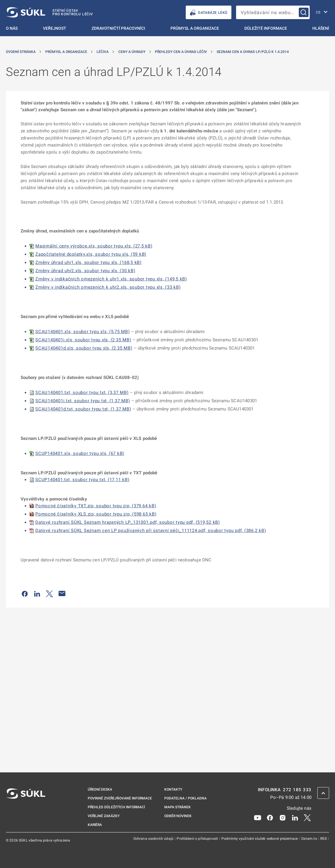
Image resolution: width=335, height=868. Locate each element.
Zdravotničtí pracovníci (118, 28)
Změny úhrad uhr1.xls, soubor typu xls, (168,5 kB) (88, 262)
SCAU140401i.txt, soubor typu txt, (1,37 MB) (83, 401)
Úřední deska (100, 789)
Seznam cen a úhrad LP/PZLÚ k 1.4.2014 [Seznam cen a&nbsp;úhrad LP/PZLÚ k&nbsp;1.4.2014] (253, 52)
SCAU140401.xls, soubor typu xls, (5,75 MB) (83, 332)
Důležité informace (266, 28)
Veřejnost (55, 28)
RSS (324, 839)
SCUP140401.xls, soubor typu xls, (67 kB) (80, 453)
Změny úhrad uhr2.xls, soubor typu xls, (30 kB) (85, 271)
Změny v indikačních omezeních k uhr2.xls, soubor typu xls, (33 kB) (108, 287)
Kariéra (95, 825)
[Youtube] (258, 817)
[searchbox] (273, 12)
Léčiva (103, 52)
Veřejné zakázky (104, 816)
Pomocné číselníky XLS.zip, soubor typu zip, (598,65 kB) (96, 514)
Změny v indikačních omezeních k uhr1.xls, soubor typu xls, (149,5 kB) (111, 279)
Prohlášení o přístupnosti (198, 839)
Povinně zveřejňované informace (120, 798)
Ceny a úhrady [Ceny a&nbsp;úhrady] (132, 52)
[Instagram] (283, 817)
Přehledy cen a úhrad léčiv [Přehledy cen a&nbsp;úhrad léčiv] (181, 52)
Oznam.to (310, 839)
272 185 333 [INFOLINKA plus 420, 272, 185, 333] (297, 790)
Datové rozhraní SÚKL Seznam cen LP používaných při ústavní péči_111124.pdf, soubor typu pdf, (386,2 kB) (151, 531)
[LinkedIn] (295, 817)
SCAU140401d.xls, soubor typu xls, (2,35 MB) (84, 348)
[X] (307, 817)
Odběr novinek (178, 816)
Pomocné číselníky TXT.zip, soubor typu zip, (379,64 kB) (96, 506)
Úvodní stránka (21, 52)
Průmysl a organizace (195, 28)
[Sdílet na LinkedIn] (37, 593)
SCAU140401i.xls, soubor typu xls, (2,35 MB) (83, 340)
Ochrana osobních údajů (154, 839)
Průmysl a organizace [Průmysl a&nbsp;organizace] (66, 52)
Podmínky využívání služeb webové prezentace (260, 839)
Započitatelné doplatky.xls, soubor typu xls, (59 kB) (91, 254)
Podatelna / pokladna (185, 798)
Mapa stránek (178, 807)
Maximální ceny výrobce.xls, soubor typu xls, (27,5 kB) (94, 246)
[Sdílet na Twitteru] (49, 593)
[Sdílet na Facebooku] (25, 593)
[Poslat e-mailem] (62, 593)
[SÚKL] (49, 12)
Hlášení (321, 28)
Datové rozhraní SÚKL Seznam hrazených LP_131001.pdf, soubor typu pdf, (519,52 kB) (128, 522)
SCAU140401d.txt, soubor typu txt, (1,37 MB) (83, 409)
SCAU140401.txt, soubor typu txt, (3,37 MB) (82, 393)
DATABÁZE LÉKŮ (209, 13)
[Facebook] (270, 817)
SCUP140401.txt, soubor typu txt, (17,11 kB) (82, 480)
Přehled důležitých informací (116, 807)
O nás (12, 28)
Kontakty (173, 789)
